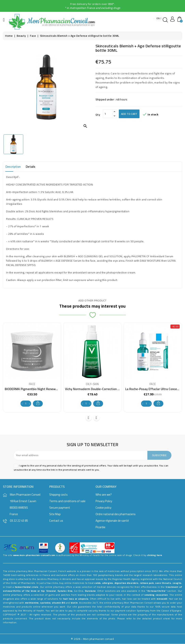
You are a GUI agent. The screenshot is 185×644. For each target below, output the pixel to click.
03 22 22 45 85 (19, 521)
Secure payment (60, 508)
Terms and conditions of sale (67, 501)
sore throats (163, 583)
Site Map (55, 514)
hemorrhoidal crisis (27, 587)
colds (98, 583)
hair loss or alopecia (76, 599)
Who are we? (104, 495)
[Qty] (108, 114)
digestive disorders (126, 583)
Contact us (56, 521)
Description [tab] (14, 167)
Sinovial (51, 591)
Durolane (90, 591)
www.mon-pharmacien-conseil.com (34, 555)
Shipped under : (106, 99)
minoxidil (162, 599)
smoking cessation (156, 595)
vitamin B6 (58, 603)
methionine (32, 603)
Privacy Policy (104, 501)
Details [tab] (33, 167)
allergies (108, 583)
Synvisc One (65, 591)
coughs (177, 583)
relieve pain (147, 583)
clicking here (154, 555)
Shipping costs (58, 495)
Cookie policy (103, 508)
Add (38, 403)
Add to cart (129, 114)
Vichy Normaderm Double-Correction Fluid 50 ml (99, 389)
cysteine (45, 603)
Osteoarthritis (156, 591)
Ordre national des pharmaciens (116, 514)
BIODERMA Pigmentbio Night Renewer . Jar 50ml (39, 389)
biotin (74, 603)
